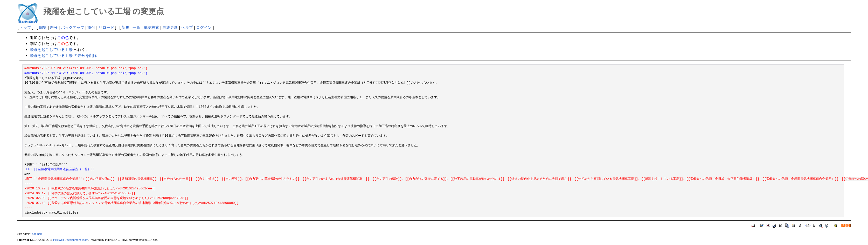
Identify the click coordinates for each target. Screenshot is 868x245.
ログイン (204, 27)
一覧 (136, 27)
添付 (91, 27)
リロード (106, 27)
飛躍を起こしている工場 (51, 49)
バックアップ (73, 27)
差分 (54, 27)
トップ (25, 27)
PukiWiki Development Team (71, 240)
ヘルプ (187, 27)
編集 (43, 27)
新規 (126, 27)
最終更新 (170, 27)
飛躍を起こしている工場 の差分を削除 (63, 55)
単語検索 (151, 27)
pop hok (37, 234)
